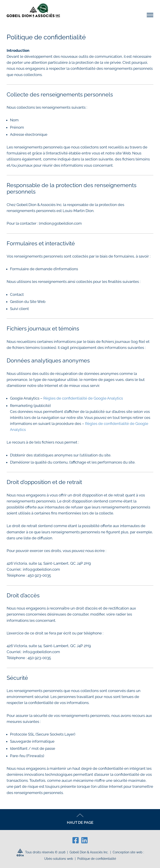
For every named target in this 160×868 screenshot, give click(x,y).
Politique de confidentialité (97, 859)
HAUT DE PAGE (80, 819)
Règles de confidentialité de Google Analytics (83, 398)
